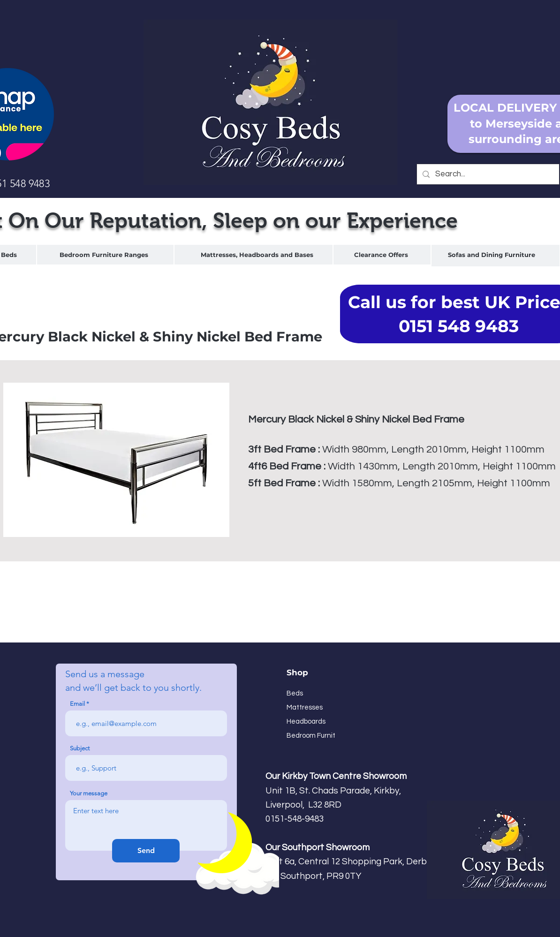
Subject (80, 748)
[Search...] (487, 174)
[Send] (146, 851)
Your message (89, 793)
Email (77, 704)
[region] (105, 255)
